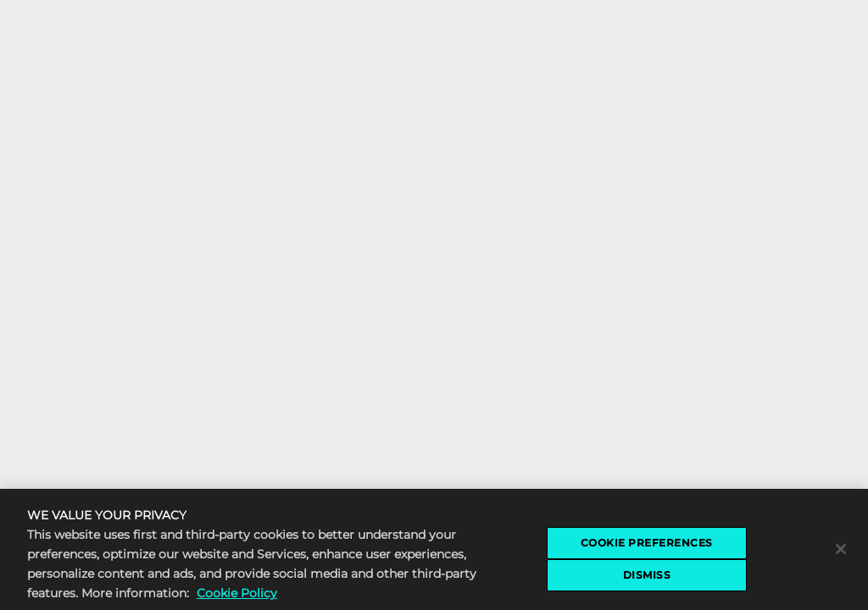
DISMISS (647, 577)
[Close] (841, 552)
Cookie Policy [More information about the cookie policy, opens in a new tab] (237, 596)
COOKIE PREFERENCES (647, 545)
